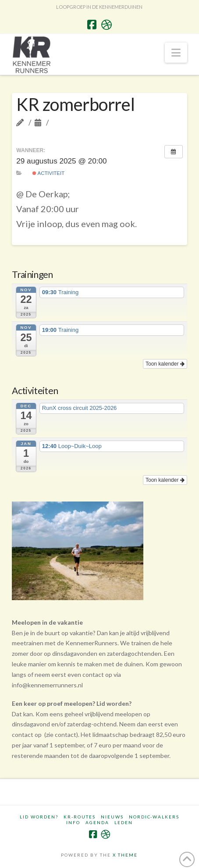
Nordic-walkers (154, 817)
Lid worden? (39, 817)
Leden (124, 822)
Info (73, 822)
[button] (176, 53)
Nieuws (112, 817)
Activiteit (48, 173)
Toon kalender (165, 364)
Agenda (97, 822)
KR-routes (80, 817)
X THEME (125, 855)
